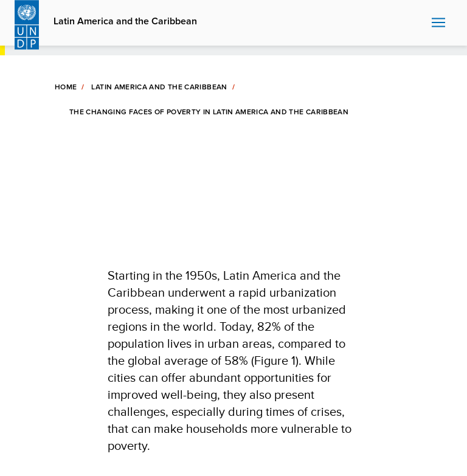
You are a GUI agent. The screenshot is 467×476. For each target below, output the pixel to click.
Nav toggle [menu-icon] (438, 22)
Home (66, 87)
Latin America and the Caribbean (125, 21)
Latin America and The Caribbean (159, 87)
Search (419, 23)
